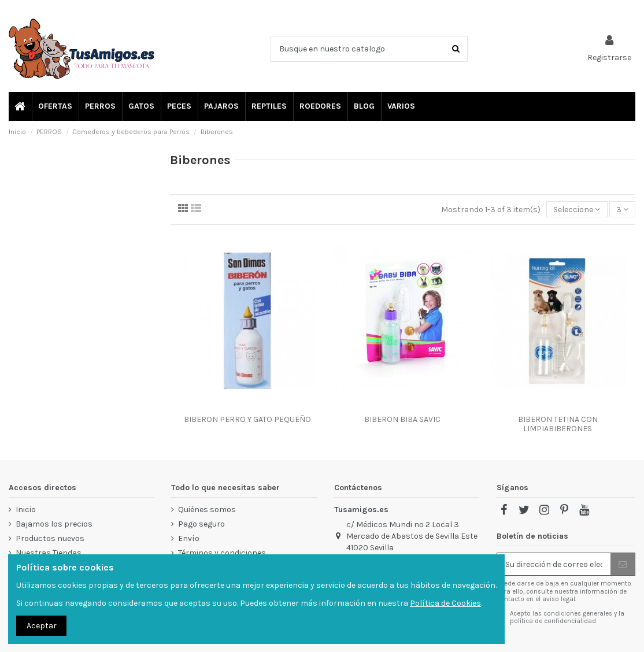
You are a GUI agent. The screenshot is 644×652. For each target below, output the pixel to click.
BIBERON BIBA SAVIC (402, 419)
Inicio (26, 510)
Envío (189, 538)
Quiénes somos (207, 510)
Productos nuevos (50, 538)
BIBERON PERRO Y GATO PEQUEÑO (247, 419)
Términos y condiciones (222, 553)
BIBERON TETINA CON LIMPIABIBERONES (558, 424)
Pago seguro (201, 524)
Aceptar (42, 626)
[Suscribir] (623, 564)
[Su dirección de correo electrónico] (554, 564)
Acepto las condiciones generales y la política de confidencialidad (567, 617)
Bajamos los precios (54, 524)
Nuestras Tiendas (49, 553)
